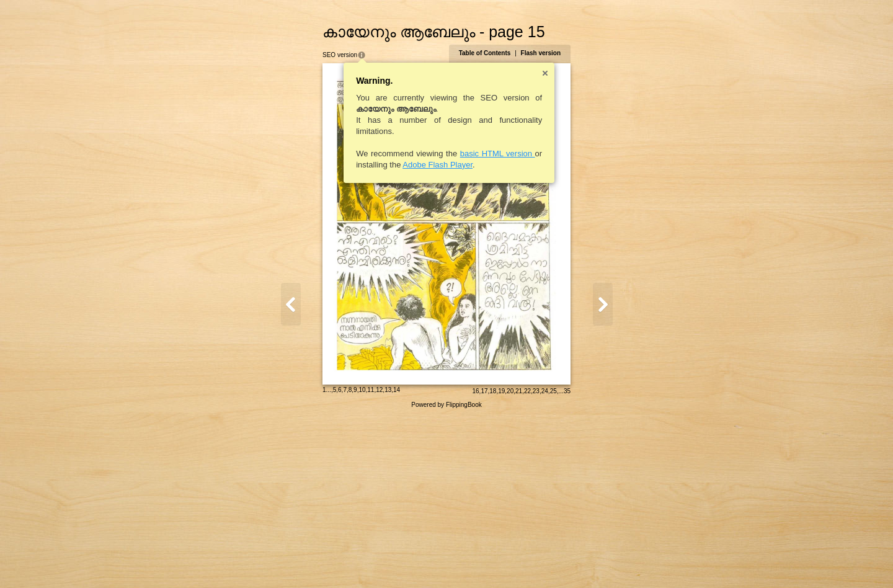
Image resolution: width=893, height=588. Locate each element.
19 (567, 561)
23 (602, 561)
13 (322, 560)
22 (593, 561)
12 (313, 560)
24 (611, 561)
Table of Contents (551, 53)
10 (296, 560)
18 (558, 561)
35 (633, 561)
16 (541, 561)
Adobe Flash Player (372, 165)
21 (584, 561)
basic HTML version (432, 154)
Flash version (606, 53)
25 (619, 561)
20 (576, 561)
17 (550, 561)
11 (305, 560)
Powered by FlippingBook (446, 575)
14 (331, 560)
